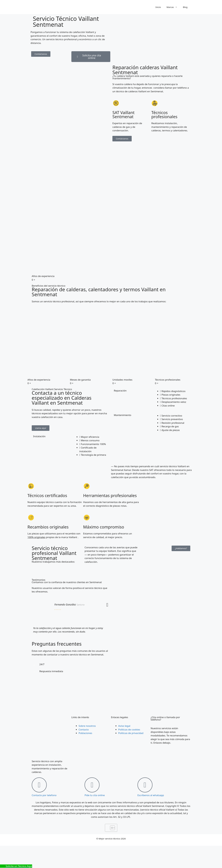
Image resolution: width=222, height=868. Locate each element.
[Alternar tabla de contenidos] (111, 828)
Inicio (158, 7)
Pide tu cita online (95, 795)
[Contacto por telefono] (39, 785)
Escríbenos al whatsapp (151, 795)
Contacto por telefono (44, 795)
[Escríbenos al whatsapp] (145, 785)
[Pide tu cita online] (92, 785)
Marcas (173, 7)
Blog (185, 7)
